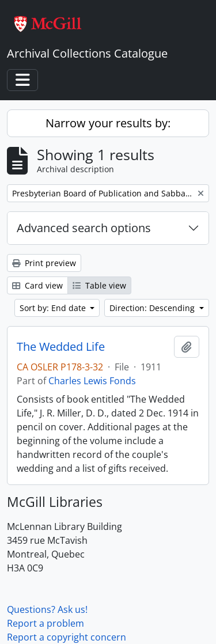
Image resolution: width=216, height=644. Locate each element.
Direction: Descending (153, 308)
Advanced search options (84, 228)
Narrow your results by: (108, 123)
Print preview (44, 263)
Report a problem (46, 623)
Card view (37, 285)
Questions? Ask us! (47, 609)
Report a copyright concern (67, 637)
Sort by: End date (54, 308)
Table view (99, 285)
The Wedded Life (61, 347)
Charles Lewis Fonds (92, 381)
